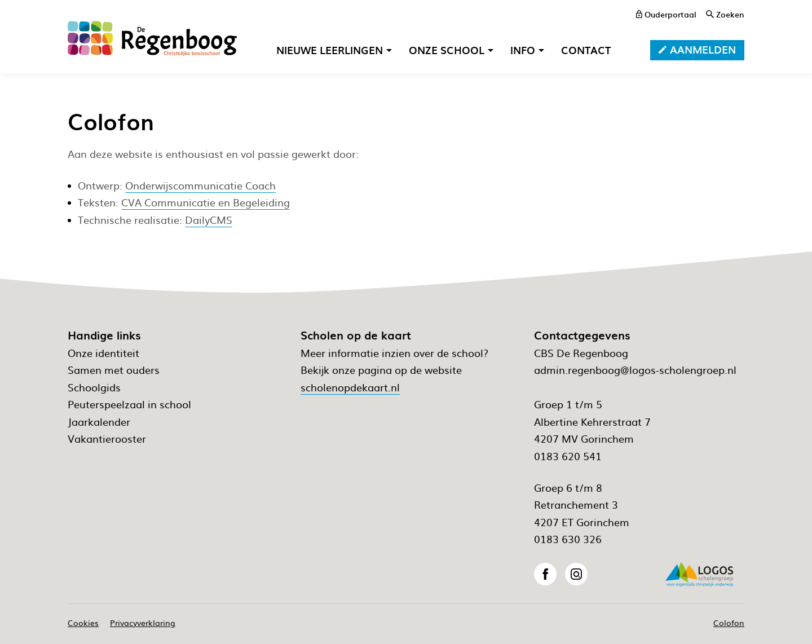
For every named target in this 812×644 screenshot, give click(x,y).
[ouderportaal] (666, 14)
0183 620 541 (568, 456)
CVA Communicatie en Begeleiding (206, 202)
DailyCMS (209, 220)
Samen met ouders (114, 370)
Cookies (83, 623)
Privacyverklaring (143, 623)
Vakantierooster (107, 438)
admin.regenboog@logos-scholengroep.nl (635, 370)
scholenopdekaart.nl (350, 387)
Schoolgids (94, 387)
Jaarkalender (99, 422)
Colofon (729, 623)
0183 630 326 (568, 539)
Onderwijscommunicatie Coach (200, 185)
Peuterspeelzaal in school (129, 404)
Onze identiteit (103, 353)
